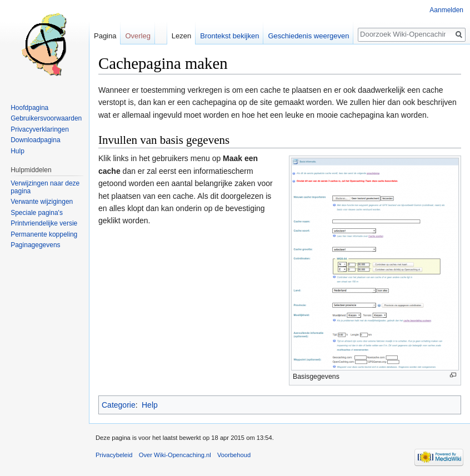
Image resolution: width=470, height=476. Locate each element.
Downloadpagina (35, 140)
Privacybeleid (114, 455)
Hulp (17, 151)
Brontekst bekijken (229, 36)
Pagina (105, 36)
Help (150, 405)
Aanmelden (446, 10)
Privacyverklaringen (40, 129)
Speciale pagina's (37, 213)
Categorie (119, 405)
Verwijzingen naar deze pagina (45, 187)
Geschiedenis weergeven (308, 36)
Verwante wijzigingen (42, 202)
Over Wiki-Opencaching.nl (175, 455)
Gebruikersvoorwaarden (46, 118)
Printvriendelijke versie (44, 223)
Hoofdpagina (29, 108)
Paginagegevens (35, 245)
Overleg (138, 36)
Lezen (181, 36)
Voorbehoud (234, 455)
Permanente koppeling (44, 234)
